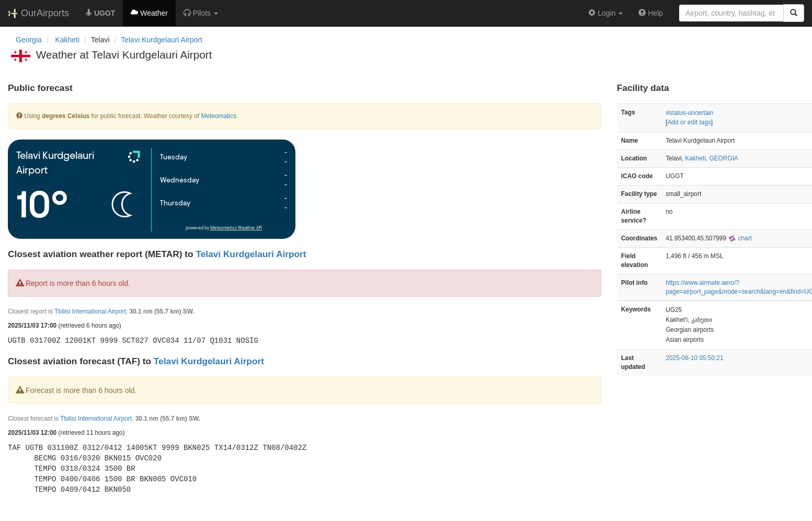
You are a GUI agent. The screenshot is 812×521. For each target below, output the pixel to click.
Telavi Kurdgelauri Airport (162, 40)
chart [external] (740, 238)
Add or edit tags (689, 122)
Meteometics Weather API (236, 228)
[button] (201, 13)
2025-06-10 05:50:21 (694, 358)
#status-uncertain (689, 113)
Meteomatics (218, 116)
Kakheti (695, 158)
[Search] (794, 13)
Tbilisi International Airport (90, 311)
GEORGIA (724, 158)
